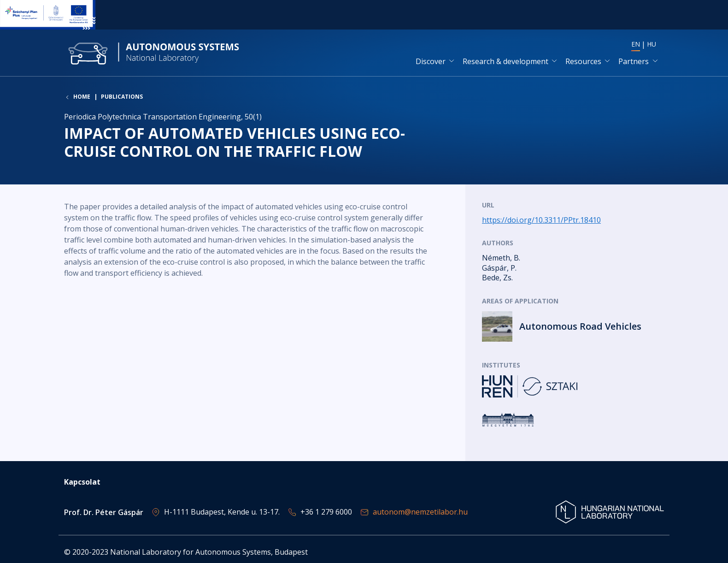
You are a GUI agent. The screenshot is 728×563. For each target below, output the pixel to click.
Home (82, 97)
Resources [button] (583, 61)
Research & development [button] (505, 61)
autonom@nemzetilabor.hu (420, 512)
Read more (573, 326)
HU (652, 44)
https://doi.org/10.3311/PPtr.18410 (541, 220)
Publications (122, 97)
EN (636, 44)
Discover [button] (431, 61)
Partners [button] (634, 61)
